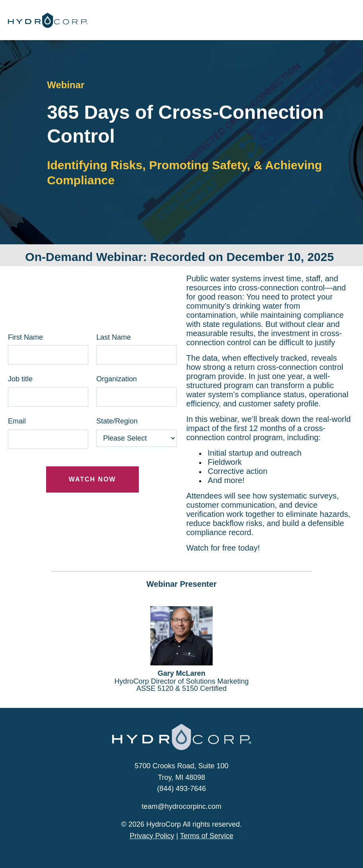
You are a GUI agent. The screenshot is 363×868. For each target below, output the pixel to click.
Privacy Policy (152, 836)
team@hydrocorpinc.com (181, 806)
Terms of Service (207, 836)
